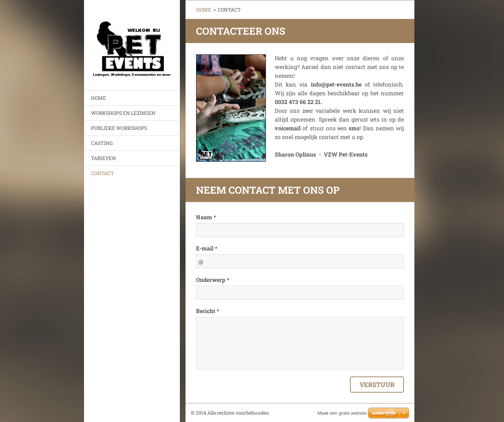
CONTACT (103, 173)
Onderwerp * (213, 280)
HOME (99, 98)
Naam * (206, 217)
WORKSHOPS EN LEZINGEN (123, 113)
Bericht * (208, 311)
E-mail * (207, 248)
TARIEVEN (103, 158)
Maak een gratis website (342, 413)
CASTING (102, 143)
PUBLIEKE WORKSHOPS (119, 128)
